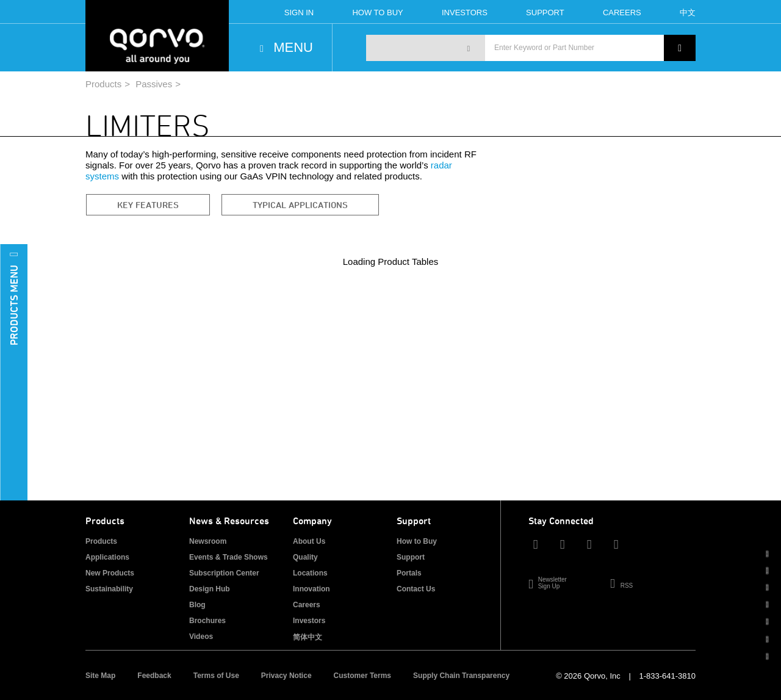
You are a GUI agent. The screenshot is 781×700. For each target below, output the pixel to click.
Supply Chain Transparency (461, 676)
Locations (310, 573)
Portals (409, 573)
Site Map (100, 676)
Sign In (299, 13)
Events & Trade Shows (229, 557)
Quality (305, 557)
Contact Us (416, 589)
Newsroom (208, 541)
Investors (465, 13)
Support (545, 13)
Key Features (148, 205)
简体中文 (308, 637)
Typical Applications (300, 205)
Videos (201, 637)
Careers (622, 13)
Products (103, 84)
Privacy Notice (286, 676)
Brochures (207, 621)
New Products (110, 573)
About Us (309, 541)
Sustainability (109, 589)
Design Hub (210, 589)
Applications (107, 557)
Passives (154, 84)
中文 (688, 13)
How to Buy (417, 541)
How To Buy (377, 13)
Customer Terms (362, 676)
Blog (197, 605)
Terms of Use (216, 676)
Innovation (311, 589)
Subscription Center (224, 573)
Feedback (154, 676)
